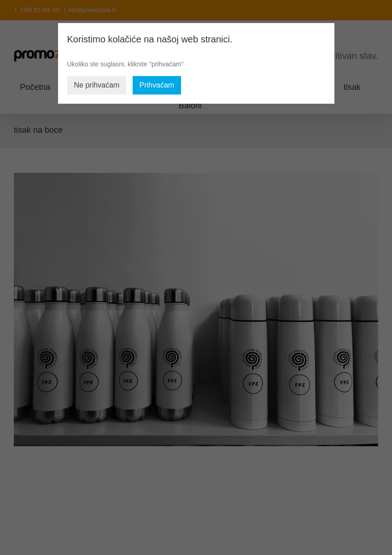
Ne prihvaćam (97, 85)
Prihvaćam (157, 85)
